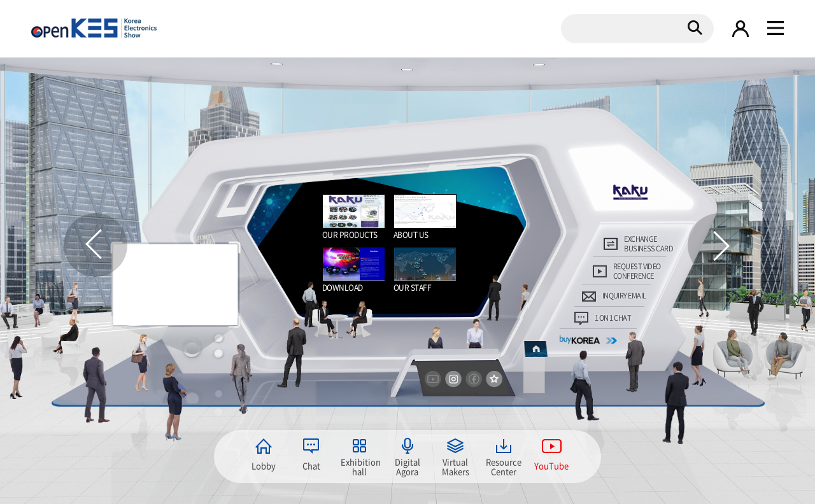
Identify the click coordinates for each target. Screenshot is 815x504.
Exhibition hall (360, 466)
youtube (433, 379)
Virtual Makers (456, 466)
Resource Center (504, 466)
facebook (474, 379)
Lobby (264, 465)
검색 (695, 27)
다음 (719, 245)
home (536, 348)
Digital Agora (407, 466)
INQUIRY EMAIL (624, 296)
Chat (311, 465)
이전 (96, 245)
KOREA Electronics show (94, 28)
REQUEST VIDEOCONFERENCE (637, 271)
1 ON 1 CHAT (613, 318)
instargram (453, 379)
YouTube (551, 465)
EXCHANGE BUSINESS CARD (648, 244)
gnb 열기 (776, 29)
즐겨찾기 (494, 379)
